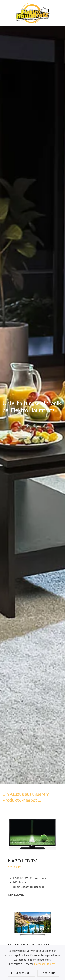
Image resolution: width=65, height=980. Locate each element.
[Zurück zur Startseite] (32, 13)
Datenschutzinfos (45, 964)
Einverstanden (21, 973)
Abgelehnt (48, 973)
